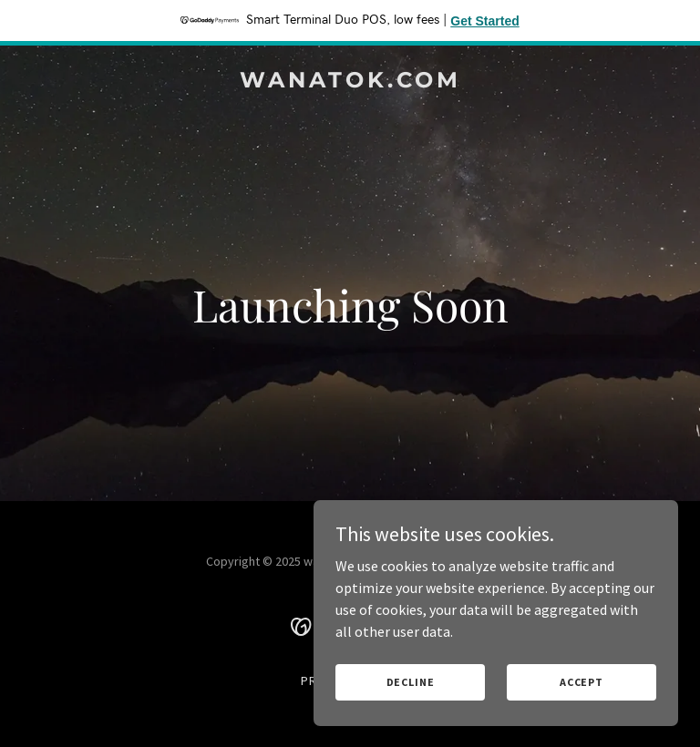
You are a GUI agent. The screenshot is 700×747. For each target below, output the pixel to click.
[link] (350, 82)
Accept (582, 682)
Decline (411, 682)
